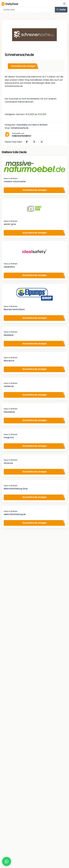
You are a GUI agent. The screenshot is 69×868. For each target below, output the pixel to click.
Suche (61, 10)
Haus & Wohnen (40, 125)
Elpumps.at (9, 361)
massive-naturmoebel (15, 182)
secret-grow (10, 224)
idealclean (9, 335)
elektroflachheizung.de (15, 514)
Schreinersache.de (19, 128)
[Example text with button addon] (28, 10)
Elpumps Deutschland (14, 309)
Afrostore (8, 463)
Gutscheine (22, 125)
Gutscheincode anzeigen (23, 66)
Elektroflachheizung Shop (16, 489)
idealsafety (9, 267)
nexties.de (9, 386)
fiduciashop (9, 412)
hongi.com (9, 437)
